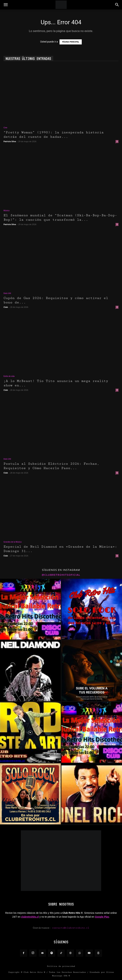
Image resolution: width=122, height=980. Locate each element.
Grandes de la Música (13, 542)
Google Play (102, 917)
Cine (5, 128)
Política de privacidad (61, 966)
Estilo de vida (9, 376)
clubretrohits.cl (30, 917)
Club (6, 307)
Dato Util (7, 293)
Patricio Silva (10, 141)
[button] (6, 5)
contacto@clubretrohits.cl (71, 928)
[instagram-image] (30, 609)
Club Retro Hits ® (34, 972)
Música (6, 210)
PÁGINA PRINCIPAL (71, 42)
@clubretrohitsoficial (61, 575)
